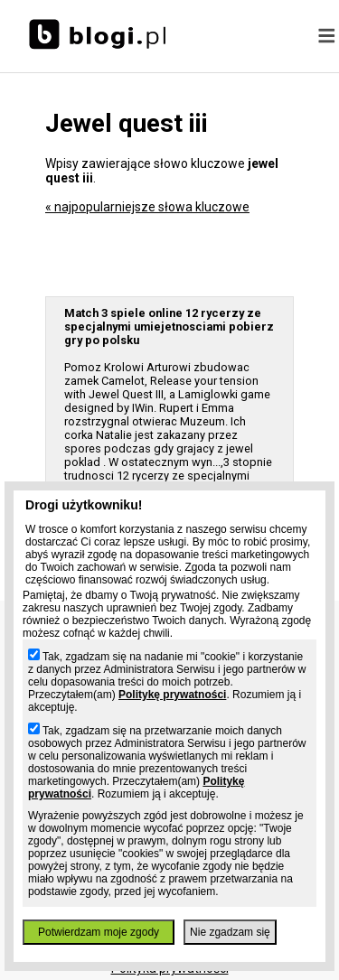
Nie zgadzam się (230, 932)
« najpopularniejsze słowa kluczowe (147, 207)
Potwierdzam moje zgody (99, 932)
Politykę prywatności (172, 695)
